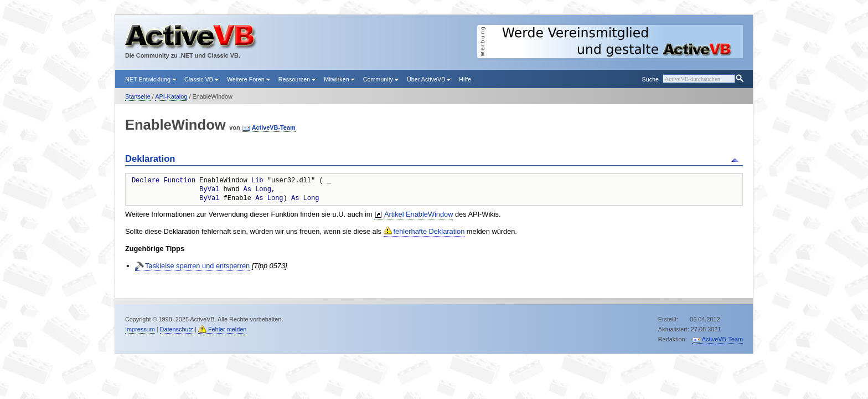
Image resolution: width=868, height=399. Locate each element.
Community (381, 79)
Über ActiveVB (429, 79)
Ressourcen (297, 79)
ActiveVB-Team (274, 127)
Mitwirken (339, 79)
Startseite (138, 96)
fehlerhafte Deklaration (429, 231)
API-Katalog (171, 96)
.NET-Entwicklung (150, 79)
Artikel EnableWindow (418, 214)
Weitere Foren (249, 79)
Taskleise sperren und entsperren (197, 266)
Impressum (140, 329)
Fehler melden (228, 329)
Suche (650, 79)
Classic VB (201, 79)
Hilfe (465, 79)
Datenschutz (177, 329)
